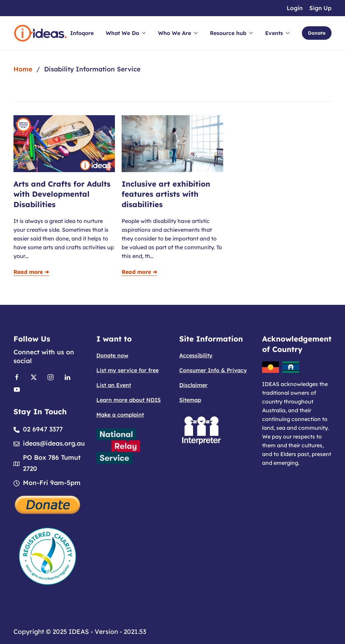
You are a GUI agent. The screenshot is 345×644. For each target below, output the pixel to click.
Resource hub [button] (231, 33)
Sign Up (320, 8)
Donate (317, 33)
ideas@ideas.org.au (54, 443)
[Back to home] (40, 33)
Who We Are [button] (178, 33)
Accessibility (196, 355)
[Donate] (48, 504)
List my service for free (128, 370)
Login (295, 8)
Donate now (112, 355)
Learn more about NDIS (129, 400)
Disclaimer (193, 385)
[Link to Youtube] (17, 389)
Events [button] (277, 33)
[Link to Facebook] (17, 377)
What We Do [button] (126, 33)
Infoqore (82, 33)
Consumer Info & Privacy (213, 370)
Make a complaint (120, 415)
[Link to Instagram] (51, 377)
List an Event (114, 385)
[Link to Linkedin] (67, 377)
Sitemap (190, 400)
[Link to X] (34, 377)
